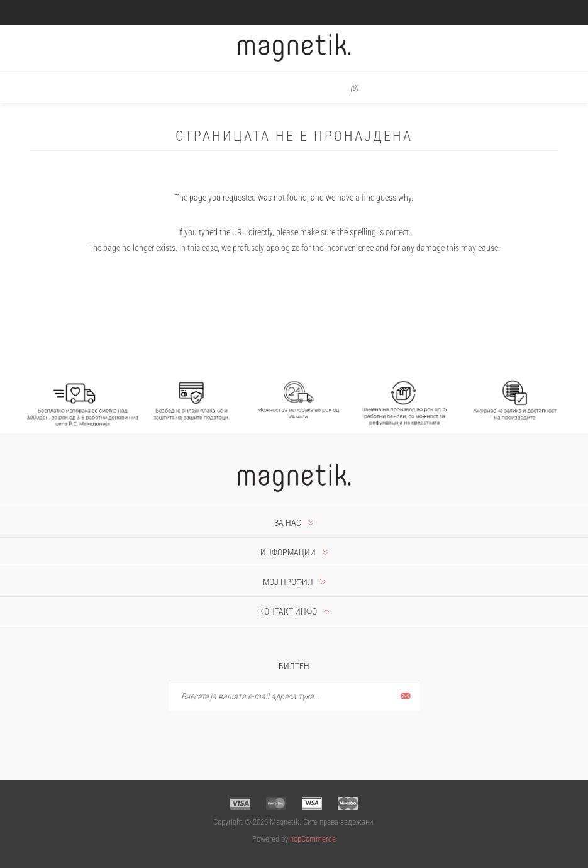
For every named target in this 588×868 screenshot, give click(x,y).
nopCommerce (313, 839)
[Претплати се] (294, 696)
